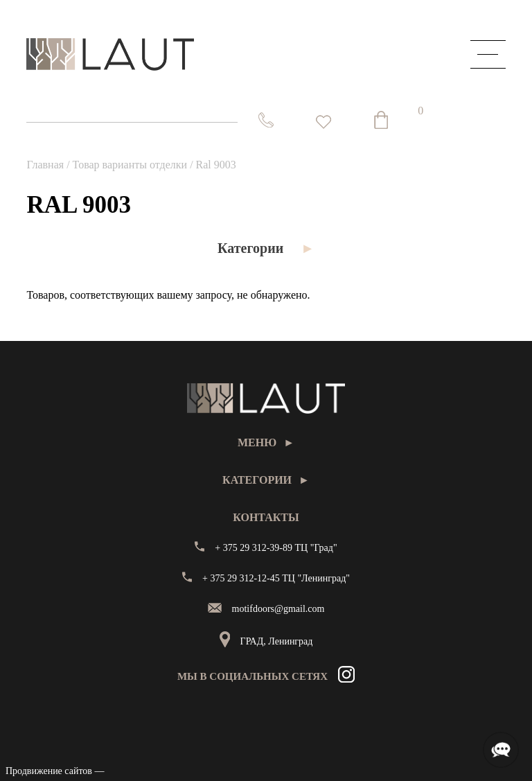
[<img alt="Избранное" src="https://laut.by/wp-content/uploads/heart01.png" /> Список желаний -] (323, 122)
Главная (45, 165)
